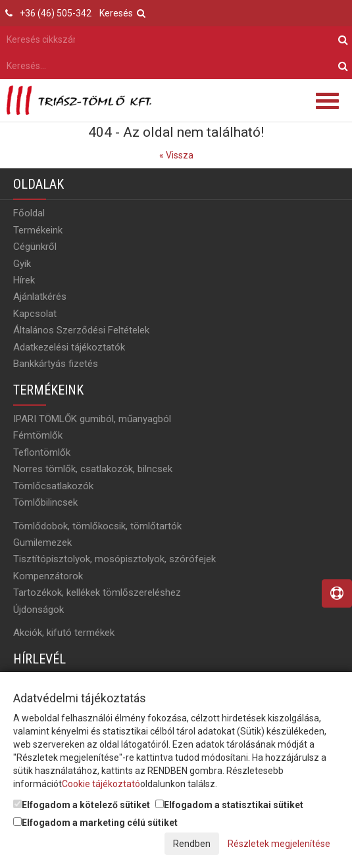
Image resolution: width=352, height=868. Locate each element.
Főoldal (29, 213)
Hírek (24, 280)
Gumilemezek (42, 542)
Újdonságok (38, 610)
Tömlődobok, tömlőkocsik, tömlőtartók (97, 526)
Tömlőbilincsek (45, 502)
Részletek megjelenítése (279, 844)
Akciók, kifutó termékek (64, 633)
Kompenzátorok (48, 576)
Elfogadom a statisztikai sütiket (229, 805)
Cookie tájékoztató (101, 784)
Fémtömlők (38, 435)
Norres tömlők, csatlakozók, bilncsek (93, 469)
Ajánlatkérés (40, 297)
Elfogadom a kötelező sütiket (82, 805)
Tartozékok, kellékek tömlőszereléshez (97, 592)
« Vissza (176, 155)
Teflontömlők (42, 452)
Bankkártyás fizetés (56, 364)
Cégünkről (35, 247)
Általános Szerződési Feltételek (81, 330)
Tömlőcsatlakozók (53, 486)
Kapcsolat (35, 314)
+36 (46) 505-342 (56, 13)
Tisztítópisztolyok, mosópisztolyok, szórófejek (114, 559)
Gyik (22, 264)
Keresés (122, 13)
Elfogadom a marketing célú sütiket (95, 823)
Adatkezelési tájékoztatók (69, 347)
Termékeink (38, 230)
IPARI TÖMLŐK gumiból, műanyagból (92, 419)
